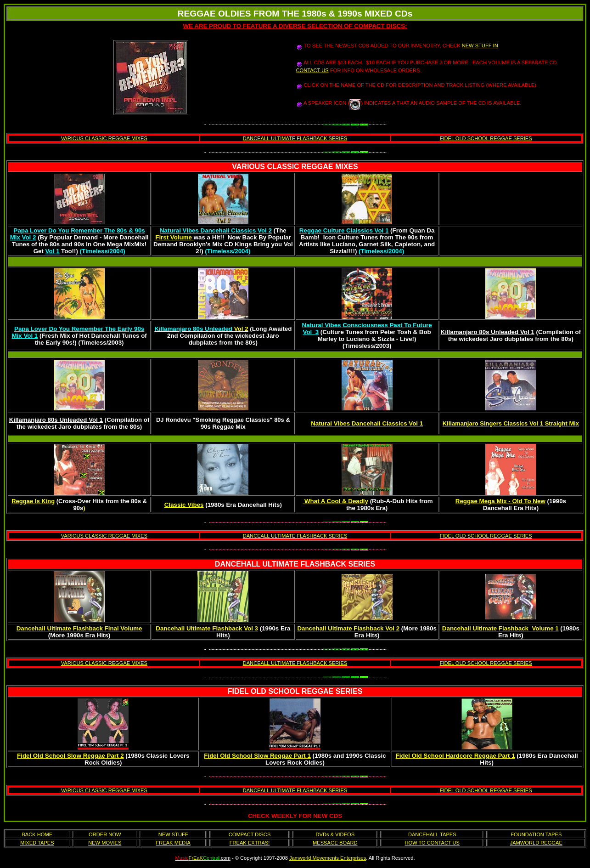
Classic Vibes (184, 505)
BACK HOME (37, 834)
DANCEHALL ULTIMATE (257, 564)
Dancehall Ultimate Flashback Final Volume (79, 628)
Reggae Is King (33, 501)
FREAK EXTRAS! (250, 843)
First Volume (174, 237)
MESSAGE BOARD (335, 843)
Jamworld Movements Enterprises (328, 858)
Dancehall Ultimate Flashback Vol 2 (348, 628)
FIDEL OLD (247, 691)
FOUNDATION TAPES (536, 834)
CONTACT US (312, 70)
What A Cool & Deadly (335, 501)
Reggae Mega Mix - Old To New (500, 501)
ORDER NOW (105, 834)
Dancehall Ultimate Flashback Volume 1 (500, 628)
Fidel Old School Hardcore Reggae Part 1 (455, 756)
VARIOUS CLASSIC (265, 167)
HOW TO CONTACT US (433, 843)
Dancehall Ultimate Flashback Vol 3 (207, 628)
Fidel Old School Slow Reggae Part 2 (70, 756)
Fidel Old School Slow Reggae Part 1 (257, 756)
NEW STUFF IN (480, 45)
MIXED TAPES (37, 843)
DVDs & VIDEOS (335, 834)
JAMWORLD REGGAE (536, 843)
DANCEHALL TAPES (432, 834)
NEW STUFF (173, 834)
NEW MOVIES (105, 843)
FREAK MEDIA (173, 843)
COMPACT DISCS (250, 834)
